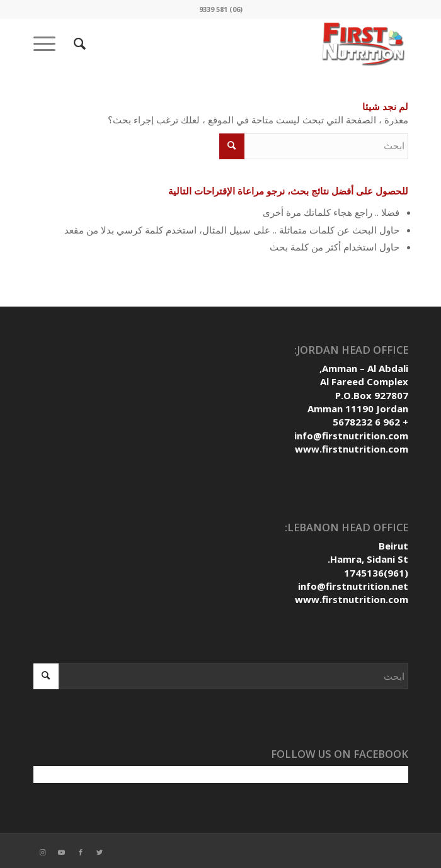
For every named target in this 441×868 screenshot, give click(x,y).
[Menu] (49, 43)
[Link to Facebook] (81, 852)
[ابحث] (78, 43)
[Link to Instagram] (43, 852)
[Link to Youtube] (62, 852)
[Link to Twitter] (100, 852)
